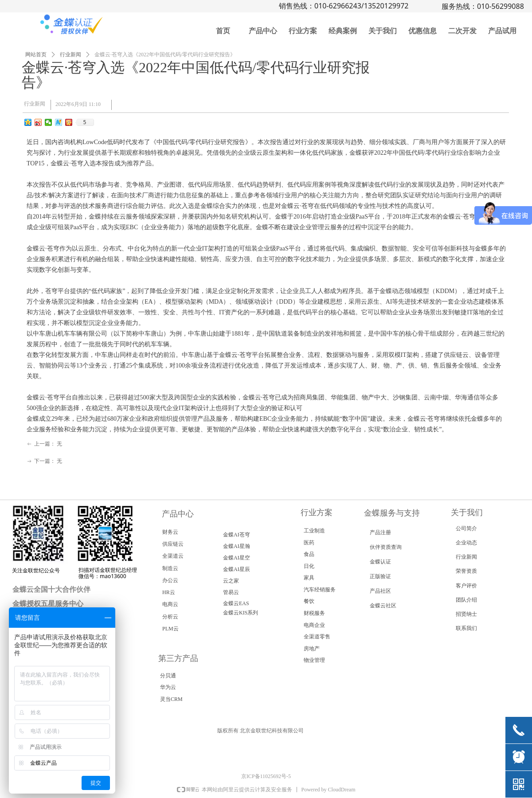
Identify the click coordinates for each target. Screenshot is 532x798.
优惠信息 (422, 31)
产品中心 (263, 31)
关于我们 (383, 31)
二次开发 (462, 31)
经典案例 (343, 31)
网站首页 (36, 55)
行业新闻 (70, 55)
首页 (223, 31)
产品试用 (502, 31)
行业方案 (303, 31)
